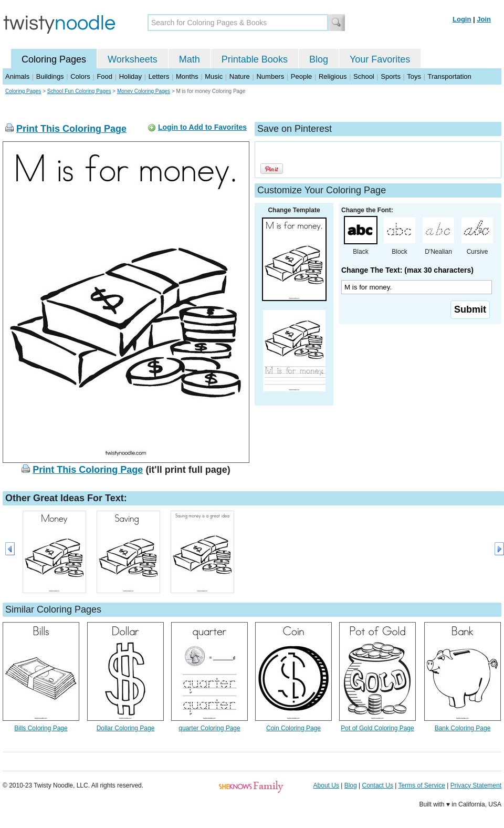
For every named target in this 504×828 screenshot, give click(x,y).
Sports (391, 76)
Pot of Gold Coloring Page (377, 728)
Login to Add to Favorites (202, 127)
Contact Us (378, 785)
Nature (240, 76)
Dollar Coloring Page (126, 728)
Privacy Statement (476, 785)
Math (190, 59)
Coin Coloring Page (293, 728)
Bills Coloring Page (41, 728)
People (301, 76)
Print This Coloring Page (71, 129)
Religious (333, 76)
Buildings (50, 76)
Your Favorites (380, 59)
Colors (80, 76)
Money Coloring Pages (144, 91)
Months (187, 76)
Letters (159, 76)
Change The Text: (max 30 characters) (407, 270)
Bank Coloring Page (463, 728)
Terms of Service (421, 785)
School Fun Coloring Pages (79, 91)
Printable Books (255, 59)
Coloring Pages (54, 59)
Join (484, 19)
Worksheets (133, 59)
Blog (319, 59)
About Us (326, 785)
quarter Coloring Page (209, 728)
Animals (17, 76)
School (364, 76)
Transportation (449, 76)
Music (214, 76)
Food (104, 76)
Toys (414, 76)
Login (462, 19)
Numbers (270, 76)
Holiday (130, 76)
